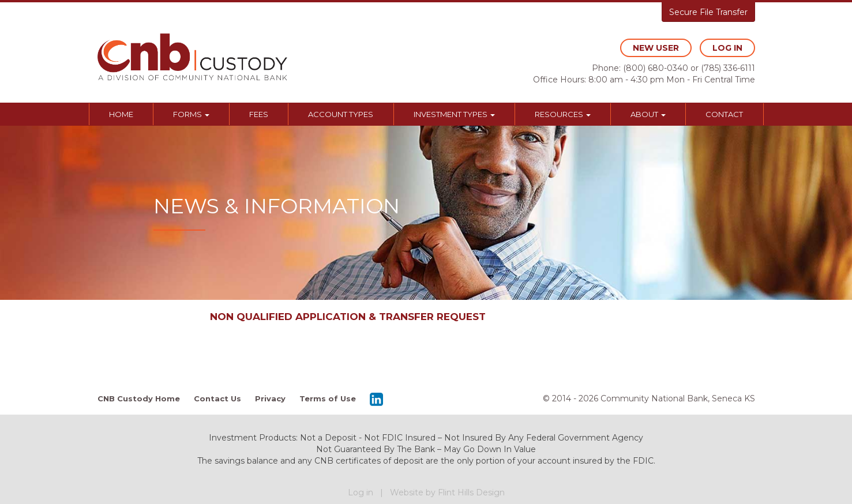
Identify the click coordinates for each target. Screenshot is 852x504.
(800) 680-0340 (656, 68)
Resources (563, 114)
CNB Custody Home (139, 398)
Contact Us (217, 398)
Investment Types (454, 114)
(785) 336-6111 (728, 68)
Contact (724, 114)
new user (656, 48)
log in (727, 48)
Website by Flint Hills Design (447, 492)
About (648, 114)
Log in (361, 492)
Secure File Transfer (708, 12)
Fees (259, 114)
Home (121, 114)
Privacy (270, 398)
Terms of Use (328, 398)
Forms (191, 114)
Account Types (341, 114)
